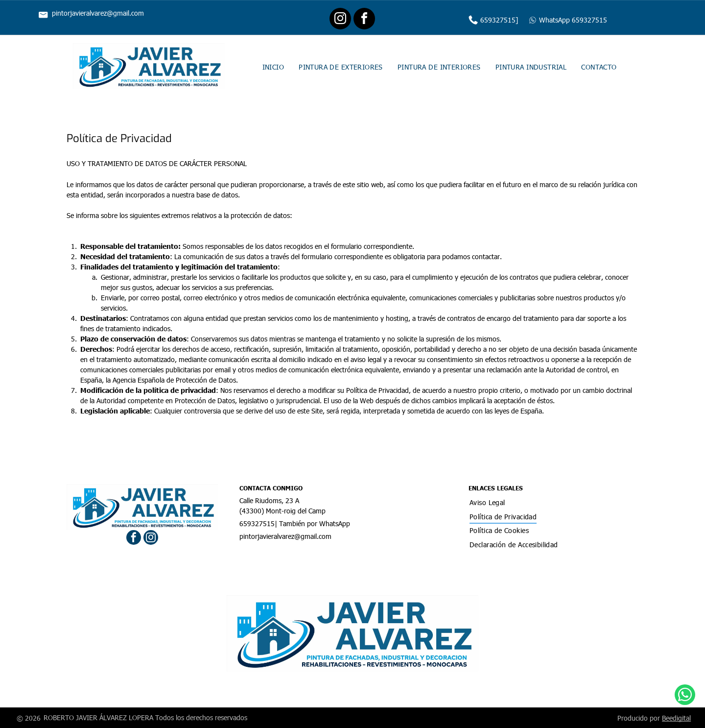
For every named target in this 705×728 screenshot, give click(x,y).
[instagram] (340, 20)
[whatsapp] (685, 702)
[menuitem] (273, 66)
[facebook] (364, 20)
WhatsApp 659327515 (573, 20)
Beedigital (676, 718)
